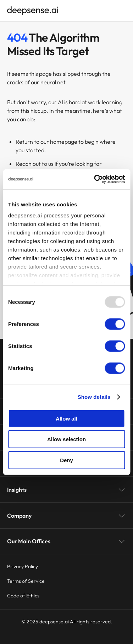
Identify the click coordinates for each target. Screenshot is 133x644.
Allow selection (66, 439)
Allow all (66, 418)
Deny (66, 460)
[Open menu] (122, 11)
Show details (94, 397)
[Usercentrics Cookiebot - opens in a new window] (95, 179)
